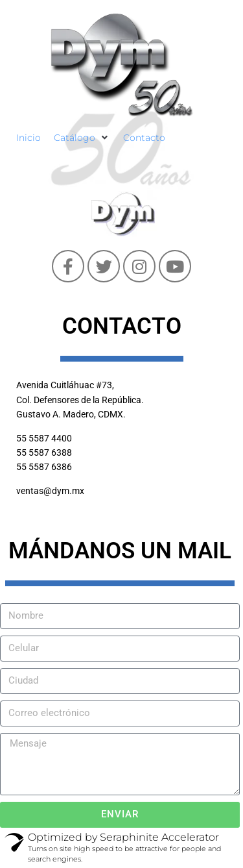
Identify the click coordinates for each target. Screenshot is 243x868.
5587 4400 (50, 438)
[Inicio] (29, 138)
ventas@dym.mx (50, 491)
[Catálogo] (82, 138)
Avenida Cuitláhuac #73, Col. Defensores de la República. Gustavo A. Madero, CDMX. (80, 400)
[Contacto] (144, 138)
